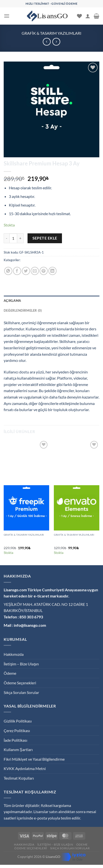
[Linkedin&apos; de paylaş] (52, 271)
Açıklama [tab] (12, 301)
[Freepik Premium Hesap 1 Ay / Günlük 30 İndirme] (26, 508)
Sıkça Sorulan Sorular (21, 692)
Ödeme (10, 673)
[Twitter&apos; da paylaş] (26, 271)
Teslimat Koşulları (19, 778)
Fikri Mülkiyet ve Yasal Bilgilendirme (34, 759)
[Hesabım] (88, 16)
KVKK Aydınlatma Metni (25, 768)
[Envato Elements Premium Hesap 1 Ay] (77, 508)
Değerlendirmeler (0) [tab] (23, 310)
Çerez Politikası (17, 731)
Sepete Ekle (45, 238)
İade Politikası (15, 740)
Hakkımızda (14, 654)
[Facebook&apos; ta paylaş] (17, 271)
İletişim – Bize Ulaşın (21, 664)
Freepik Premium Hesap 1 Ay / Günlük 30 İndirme (26, 541)
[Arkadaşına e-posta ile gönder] (35, 271)
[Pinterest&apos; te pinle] (44, 271)
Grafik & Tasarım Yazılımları (51, 33)
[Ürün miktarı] (13, 238)
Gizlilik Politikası (18, 721)
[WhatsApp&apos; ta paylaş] (8, 271)
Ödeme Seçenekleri (20, 683)
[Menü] (7, 16)
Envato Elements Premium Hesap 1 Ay (74, 541)
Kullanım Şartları (18, 749)
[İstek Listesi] (79, 16)
